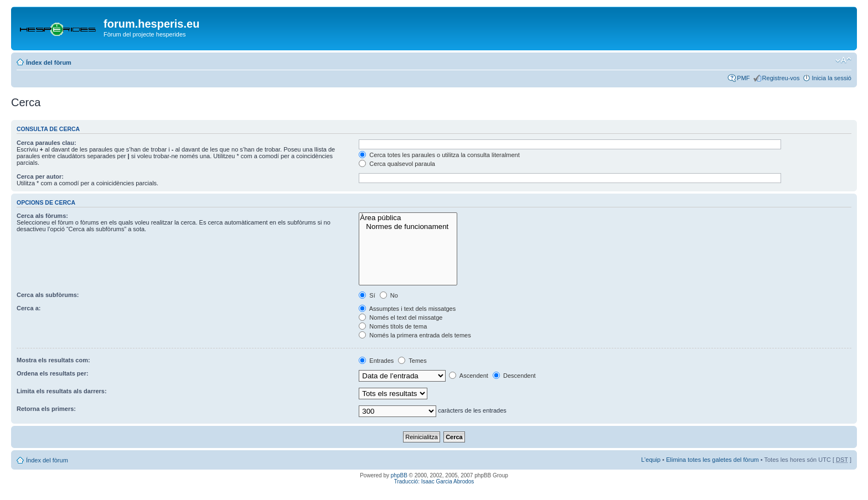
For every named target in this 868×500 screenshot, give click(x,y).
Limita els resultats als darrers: (62, 391)
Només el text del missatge (401, 317)
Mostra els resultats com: (53, 360)
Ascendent (468, 376)
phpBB (399, 475)
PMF (743, 78)
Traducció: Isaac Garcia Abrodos (434, 481)
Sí (367, 295)
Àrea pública (408, 218)
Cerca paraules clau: (46, 143)
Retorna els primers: (46, 409)
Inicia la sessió (831, 78)
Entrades (376, 361)
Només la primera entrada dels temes (415, 335)
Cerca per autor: (40, 176)
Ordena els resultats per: (53, 373)
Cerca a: (29, 308)
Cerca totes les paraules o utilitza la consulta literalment (439, 155)
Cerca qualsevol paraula (397, 164)
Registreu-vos (781, 78)
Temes (412, 361)
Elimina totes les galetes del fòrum (712, 460)
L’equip (651, 460)
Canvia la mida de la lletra (843, 60)
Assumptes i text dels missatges (407, 309)
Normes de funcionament (408, 227)
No (389, 295)
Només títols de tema (393, 326)
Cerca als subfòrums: (48, 295)
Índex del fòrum (49, 62)
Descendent (514, 376)
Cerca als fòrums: (42, 216)
